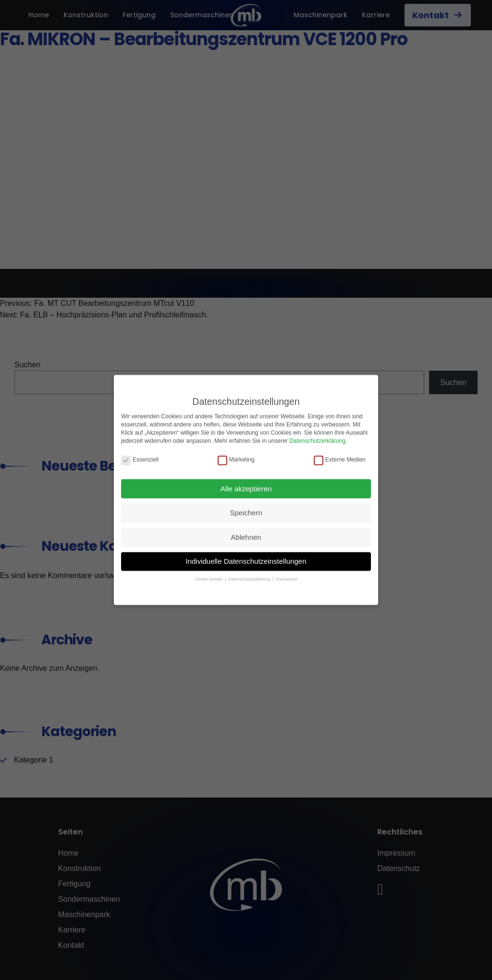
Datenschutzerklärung (317, 434)
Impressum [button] (287, 573)
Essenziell (140, 453)
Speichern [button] (246, 506)
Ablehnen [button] (246, 530)
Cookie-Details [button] (209, 573)
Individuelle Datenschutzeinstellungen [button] (246, 554)
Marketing (236, 453)
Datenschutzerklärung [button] (250, 573)
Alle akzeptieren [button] (246, 482)
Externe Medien (340, 453)
